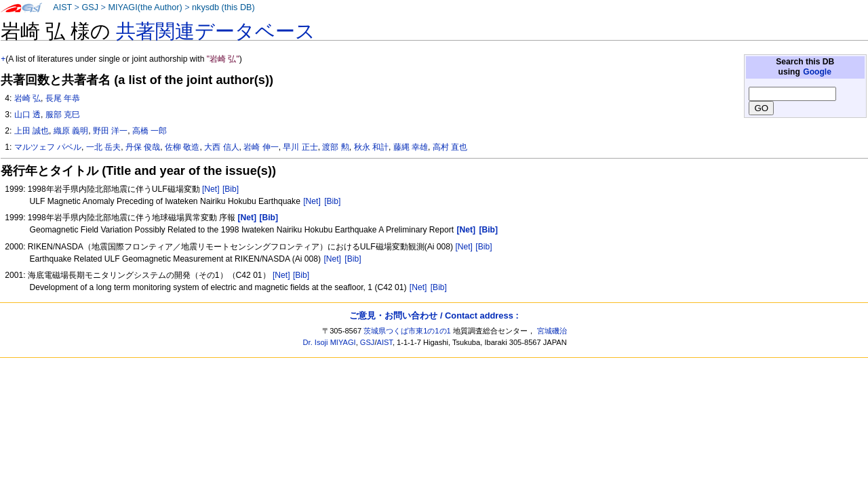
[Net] (211, 189)
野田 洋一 (110, 131)
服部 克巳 (63, 115)
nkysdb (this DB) (223, 7)
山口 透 (27, 115)
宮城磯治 (552, 331)
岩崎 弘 (27, 98)
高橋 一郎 (150, 131)
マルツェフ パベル (48, 147)
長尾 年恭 (63, 98)
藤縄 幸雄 (411, 147)
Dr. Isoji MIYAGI (330, 342)
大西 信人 (221, 147)
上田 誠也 (32, 131)
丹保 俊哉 (143, 147)
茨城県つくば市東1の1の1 (407, 331)
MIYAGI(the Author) (145, 7)
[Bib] (231, 189)
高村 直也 (450, 147)
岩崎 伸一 (261, 147)
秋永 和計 (371, 147)
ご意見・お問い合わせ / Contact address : (434, 316)
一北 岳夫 (103, 147)
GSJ (90, 7)
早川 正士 (300, 147)
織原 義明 (71, 131)
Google (817, 72)
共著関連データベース (216, 31)
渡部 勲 (335, 147)
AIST (62, 7)
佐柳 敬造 (182, 147)
